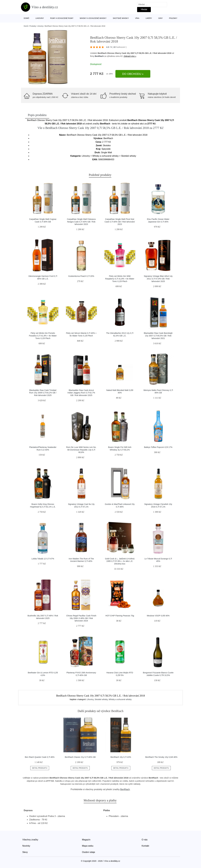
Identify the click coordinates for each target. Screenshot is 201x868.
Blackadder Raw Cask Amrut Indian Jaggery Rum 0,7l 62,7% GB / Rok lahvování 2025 (81, 393)
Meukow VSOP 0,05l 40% (158, 616)
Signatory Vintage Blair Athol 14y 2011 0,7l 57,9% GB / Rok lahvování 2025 (158, 279)
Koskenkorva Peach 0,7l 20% (81, 276)
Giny (161, 18)
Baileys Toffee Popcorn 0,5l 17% (158, 447)
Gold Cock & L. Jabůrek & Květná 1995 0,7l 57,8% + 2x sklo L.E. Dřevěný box (120, 561)
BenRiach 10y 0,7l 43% (121, 757)
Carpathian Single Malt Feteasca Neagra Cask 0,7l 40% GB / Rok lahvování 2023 (81, 222)
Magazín (86, 840)
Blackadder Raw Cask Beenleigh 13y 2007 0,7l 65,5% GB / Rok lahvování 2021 (158, 336)
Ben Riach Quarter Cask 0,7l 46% (40, 757)
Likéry (149, 18)
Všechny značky (30, 840)
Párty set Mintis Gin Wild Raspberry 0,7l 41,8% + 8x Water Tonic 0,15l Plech (120, 279)
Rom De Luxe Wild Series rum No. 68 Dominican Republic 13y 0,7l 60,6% (81, 450)
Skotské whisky (121, 18)
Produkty (33, 26)
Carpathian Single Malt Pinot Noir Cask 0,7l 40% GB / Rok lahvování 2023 (120, 222)
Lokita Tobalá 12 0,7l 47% (43, 559)
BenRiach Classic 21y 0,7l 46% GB (80, 757)
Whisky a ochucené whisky (93, 18)
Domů (26, 18)
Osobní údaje (89, 852)
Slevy (25, 852)
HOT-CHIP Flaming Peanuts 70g (120, 616)
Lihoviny (40, 18)
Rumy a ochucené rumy (62, 18)
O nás (145, 840)
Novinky (26, 846)
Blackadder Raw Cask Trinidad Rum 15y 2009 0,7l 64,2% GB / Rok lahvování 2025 (43, 393)
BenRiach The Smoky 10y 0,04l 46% (161, 757)
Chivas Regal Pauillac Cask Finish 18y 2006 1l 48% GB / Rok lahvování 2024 (81, 618)
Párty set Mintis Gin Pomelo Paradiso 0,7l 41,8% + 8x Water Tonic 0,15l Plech (43, 336)
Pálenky (173, 18)
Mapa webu (88, 846)
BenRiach (99, 56)
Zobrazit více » (130, 56)
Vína (137, 18)
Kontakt (145, 846)
